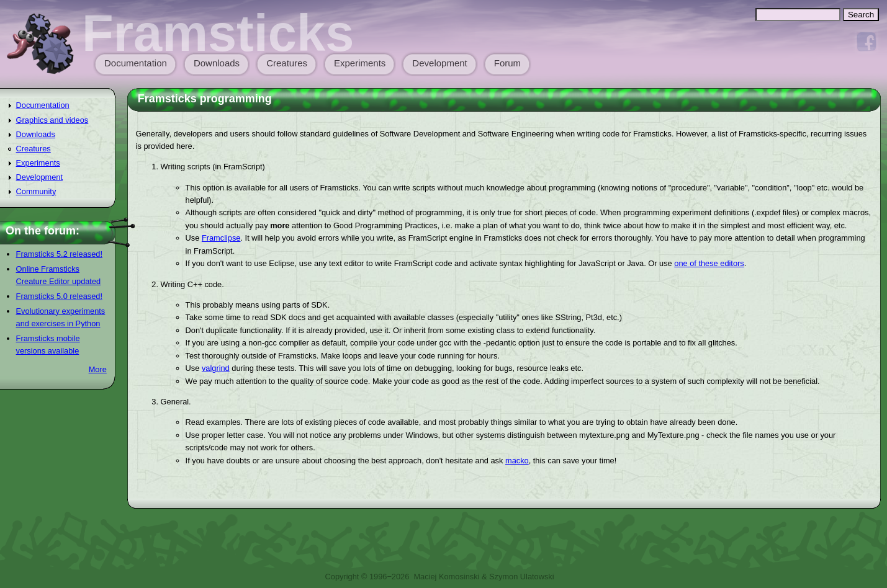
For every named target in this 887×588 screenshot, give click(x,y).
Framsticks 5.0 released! (59, 296)
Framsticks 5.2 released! (59, 254)
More (98, 369)
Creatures (287, 63)
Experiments (360, 63)
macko (517, 461)
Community (36, 191)
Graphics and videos (52, 120)
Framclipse (221, 238)
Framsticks (218, 33)
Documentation (136, 63)
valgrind (216, 368)
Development (439, 63)
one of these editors (709, 263)
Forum (507, 63)
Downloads (217, 63)
